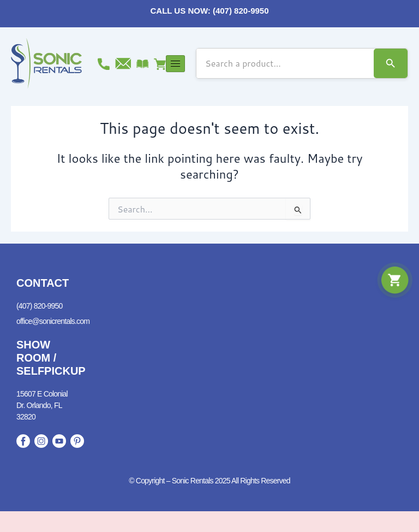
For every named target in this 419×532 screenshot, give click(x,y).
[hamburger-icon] (175, 64)
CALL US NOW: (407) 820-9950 (209, 11)
